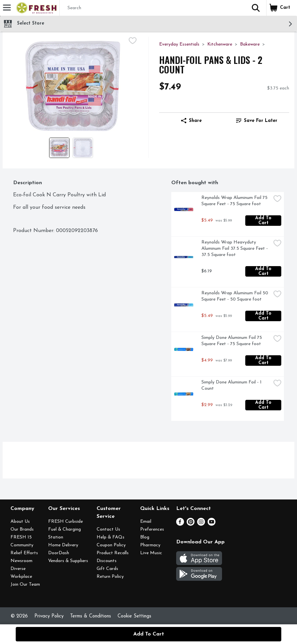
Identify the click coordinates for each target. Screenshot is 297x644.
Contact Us (108, 529)
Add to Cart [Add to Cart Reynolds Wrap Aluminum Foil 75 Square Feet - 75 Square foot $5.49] (264, 221)
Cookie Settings (134, 616)
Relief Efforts (24, 553)
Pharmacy (150, 545)
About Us (20, 522)
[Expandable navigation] (7, 8)
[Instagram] (201, 524)
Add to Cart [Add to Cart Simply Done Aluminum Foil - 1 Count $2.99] (264, 405)
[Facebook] (180, 524)
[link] (257, 121)
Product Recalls (113, 553)
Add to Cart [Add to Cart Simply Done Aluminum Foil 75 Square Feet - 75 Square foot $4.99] (264, 361)
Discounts (107, 561)
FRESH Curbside (65, 522)
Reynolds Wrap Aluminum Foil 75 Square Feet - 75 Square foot (235, 201)
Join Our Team (25, 585)
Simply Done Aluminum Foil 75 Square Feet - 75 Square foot (232, 341)
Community (22, 545)
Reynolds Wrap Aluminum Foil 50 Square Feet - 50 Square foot (235, 296)
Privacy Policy (49, 616)
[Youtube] (212, 524)
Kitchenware (220, 44)
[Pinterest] (191, 524)
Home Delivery (63, 545)
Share (191, 121)
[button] (256, 8)
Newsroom (21, 561)
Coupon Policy (111, 545)
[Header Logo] (35, 8)
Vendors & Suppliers (68, 561)
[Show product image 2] (83, 148)
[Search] (152, 8)
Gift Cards (107, 569)
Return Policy (110, 577)
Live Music (151, 553)
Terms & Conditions (91, 616)
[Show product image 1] (59, 148)
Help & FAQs (111, 537)
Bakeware (250, 44)
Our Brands (22, 529)
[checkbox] (133, 42)
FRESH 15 (21, 537)
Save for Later (257, 121)
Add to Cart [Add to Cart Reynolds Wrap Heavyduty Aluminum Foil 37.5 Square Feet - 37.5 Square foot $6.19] (264, 271)
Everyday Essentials (179, 44)
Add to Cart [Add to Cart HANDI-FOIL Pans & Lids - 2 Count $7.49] (149, 634)
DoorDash (59, 553)
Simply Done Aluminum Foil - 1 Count (232, 385)
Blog (145, 537)
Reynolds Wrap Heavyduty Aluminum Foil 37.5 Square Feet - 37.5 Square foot (235, 249)
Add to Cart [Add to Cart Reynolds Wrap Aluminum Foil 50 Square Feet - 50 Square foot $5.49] (264, 316)
